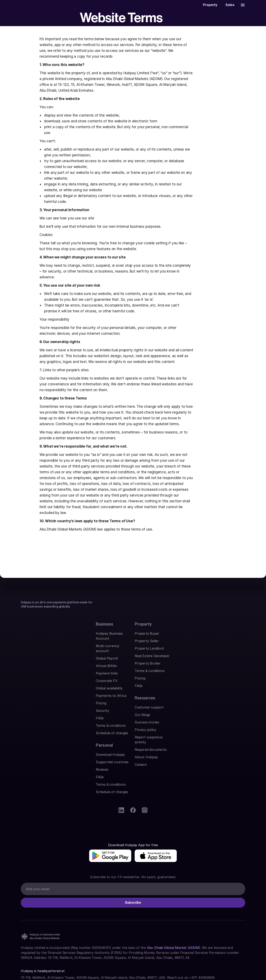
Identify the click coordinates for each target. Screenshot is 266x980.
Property (86, 682)
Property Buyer (90, 691)
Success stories (204, 706)
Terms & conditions (36, 773)
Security (27, 758)
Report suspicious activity (212, 721)
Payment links (32, 721)
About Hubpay (203, 736)
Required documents (208, 728)
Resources (202, 682)
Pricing (26, 751)
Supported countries (151, 699)
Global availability (34, 736)
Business (30, 682)
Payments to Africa (36, 743)
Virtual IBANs (31, 713)
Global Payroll (32, 706)
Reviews (141, 706)
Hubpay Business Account (41, 691)
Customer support (206, 691)
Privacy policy (202, 713)
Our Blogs (199, 699)
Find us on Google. (35, 921)
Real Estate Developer (95, 713)
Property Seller (90, 699)
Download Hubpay (149, 691)
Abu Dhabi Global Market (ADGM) (174, 876)
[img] (42, 830)
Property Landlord (92, 706)
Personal (143, 682)
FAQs (25, 766)
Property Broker (91, 721)
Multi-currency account (40, 699)
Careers (198, 743)
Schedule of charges (37, 781)
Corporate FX (32, 728)
